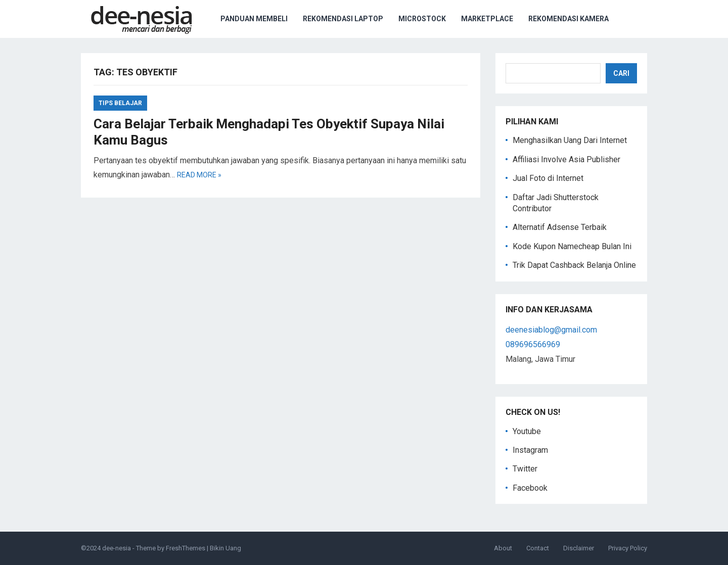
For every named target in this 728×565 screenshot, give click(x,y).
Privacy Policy (628, 548)
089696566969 (533, 344)
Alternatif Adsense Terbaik (560, 227)
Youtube (527, 431)
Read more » (199, 175)
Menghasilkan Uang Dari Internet (570, 140)
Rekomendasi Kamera (568, 19)
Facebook (530, 488)
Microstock (422, 19)
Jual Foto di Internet (548, 178)
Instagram (530, 450)
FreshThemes (186, 548)
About (503, 548)
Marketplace (487, 19)
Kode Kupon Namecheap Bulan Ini (572, 246)
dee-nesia (117, 548)
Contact (538, 548)
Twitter (525, 469)
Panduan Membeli (254, 19)
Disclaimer (579, 548)
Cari (621, 73)
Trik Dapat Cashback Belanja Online (574, 265)
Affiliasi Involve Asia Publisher (566, 159)
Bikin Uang (225, 548)
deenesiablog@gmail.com (551, 330)
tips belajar (120, 103)
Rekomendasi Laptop (343, 19)
